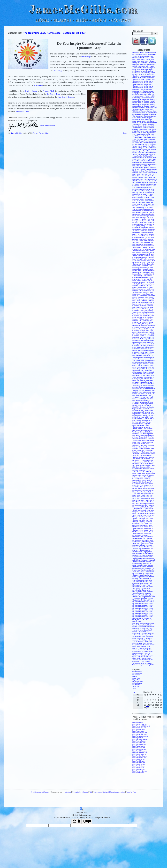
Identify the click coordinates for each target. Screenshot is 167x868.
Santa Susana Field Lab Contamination (144, 113)
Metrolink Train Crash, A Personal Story (144, 173)
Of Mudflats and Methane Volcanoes (144, 163)
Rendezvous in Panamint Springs (143, 71)
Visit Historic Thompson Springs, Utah (144, 111)
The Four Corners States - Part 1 (143, 534)
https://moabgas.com (139, 759)
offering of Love (22, 112)
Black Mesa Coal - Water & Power (143, 232)
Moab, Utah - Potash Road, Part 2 (143, 495)
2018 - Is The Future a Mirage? (142, 118)
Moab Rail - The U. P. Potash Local (143, 376)
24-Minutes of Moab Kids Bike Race (143, 384)
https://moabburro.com (139, 758)
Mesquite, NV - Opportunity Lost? (143, 321)
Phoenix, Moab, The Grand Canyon (143, 489)
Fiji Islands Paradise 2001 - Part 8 (143, 605)
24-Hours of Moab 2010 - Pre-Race (143, 440)
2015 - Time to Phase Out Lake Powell (144, 159)
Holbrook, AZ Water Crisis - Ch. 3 (143, 417)
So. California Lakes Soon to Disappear (145, 183)
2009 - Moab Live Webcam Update (143, 494)
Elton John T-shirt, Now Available (143, 537)
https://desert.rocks (138, 731)
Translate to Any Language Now (142, 552)
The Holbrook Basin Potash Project (143, 251)
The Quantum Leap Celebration (142, 663)
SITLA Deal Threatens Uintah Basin (143, 499)
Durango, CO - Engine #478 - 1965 (143, 219)
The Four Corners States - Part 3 (143, 530)
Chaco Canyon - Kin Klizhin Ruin (142, 365)
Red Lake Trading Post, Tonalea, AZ (144, 223)
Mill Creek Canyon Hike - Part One (143, 505)
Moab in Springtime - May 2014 (142, 196)
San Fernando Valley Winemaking (143, 637)
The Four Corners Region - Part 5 (143, 81)
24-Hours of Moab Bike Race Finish (143, 547)
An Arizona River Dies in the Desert (143, 231)
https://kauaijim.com (139, 746)
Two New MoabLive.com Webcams (143, 457)
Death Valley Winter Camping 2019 (143, 98)
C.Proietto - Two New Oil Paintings (143, 346)
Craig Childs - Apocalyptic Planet (142, 287)
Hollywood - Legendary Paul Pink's (143, 341)
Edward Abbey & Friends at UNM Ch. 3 (144, 103)
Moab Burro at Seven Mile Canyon (143, 213)
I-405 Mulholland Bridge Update (142, 354)
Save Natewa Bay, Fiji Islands (142, 618)
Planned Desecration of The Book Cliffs (144, 108)
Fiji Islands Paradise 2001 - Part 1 (143, 617)
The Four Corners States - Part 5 (143, 527)
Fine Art (135, 676)
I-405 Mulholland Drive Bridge (142, 405)
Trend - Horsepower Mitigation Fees (143, 216)
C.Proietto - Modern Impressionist (143, 404)
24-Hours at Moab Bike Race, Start (143, 549)
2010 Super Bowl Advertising (141, 467)
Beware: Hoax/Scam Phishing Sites (143, 351)
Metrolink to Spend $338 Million (142, 166)
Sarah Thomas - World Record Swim (144, 136)
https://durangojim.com (139, 734)
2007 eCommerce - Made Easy (142, 642)
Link (47, 133)
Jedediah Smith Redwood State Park (144, 560)
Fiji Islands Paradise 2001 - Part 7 (143, 607)
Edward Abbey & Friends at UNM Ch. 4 (144, 101)
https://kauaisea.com (139, 748)
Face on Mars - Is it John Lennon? (143, 304)
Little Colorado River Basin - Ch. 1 (143, 420)
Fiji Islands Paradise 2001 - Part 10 (143, 602)
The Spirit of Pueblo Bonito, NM (142, 575)
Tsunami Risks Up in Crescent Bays (143, 312)
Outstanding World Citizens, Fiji (142, 583)
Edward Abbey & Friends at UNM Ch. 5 (144, 99)
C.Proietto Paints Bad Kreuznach (143, 277)
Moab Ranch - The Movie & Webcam (144, 452)
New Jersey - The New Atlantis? (142, 279)
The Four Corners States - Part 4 (143, 528)
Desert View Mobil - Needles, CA (143, 412)
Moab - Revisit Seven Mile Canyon (143, 252)
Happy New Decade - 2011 (141, 444)
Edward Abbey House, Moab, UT (143, 480)
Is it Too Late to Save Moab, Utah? (143, 191)
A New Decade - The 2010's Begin (143, 472)
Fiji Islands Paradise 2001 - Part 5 (143, 610)
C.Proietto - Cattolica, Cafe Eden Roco (144, 184)
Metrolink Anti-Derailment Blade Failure (144, 164)
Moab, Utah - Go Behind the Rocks (143, 301)
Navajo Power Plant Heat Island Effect (144, 161)
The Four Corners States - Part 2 (143, 532)
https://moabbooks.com (140, 756)
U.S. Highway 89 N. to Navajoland (143, 484)
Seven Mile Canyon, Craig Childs (143, 543)
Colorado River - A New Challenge (143, 490)
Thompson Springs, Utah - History (143, 109)
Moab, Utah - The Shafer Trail (142, 492)
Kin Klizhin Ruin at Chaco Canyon (143, 573)
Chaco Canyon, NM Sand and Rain (143, 577)
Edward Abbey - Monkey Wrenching (143, 271)
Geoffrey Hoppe (31, 91)
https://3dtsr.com (137, 723)
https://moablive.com (139, 763)
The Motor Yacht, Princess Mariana (143, 558)
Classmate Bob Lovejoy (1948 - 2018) (144, 114)
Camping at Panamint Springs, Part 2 (144, 93)
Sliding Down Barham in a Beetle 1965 (144, 63)
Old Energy (57, 71)
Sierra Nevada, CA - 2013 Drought (143, 247)
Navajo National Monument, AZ (142, 564)
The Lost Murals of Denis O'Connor (143, 600)
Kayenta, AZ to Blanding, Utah (142, 482)
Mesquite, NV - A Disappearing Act (143, 291)
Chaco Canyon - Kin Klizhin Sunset (143, 364)
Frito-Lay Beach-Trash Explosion (142, 592)
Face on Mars (137, 622)
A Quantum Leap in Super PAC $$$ (143, 352)
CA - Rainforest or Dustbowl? (141, 479)
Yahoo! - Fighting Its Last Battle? (142, 625)
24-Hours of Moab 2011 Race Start (143, 387)
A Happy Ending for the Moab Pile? (143, 509)
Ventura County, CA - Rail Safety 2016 (144, 148)
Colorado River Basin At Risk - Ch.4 (143, 415)
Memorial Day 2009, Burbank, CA (143, 507)
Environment (136, 675)
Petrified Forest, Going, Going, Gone (144, 392)
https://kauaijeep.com (139, 744)
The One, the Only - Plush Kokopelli (143, 171)
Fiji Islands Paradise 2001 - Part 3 (143, 613)
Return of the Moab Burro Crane (142, 119)
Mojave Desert (137, 680)
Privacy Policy (77, 792)
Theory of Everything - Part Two (142, 520)
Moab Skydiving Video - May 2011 (143, 356)
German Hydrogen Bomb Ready (142, 630)
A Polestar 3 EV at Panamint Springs (144, 68)
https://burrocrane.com (139, 728)
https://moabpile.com (139, 764)
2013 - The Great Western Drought (143, 234)
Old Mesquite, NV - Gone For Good (143, 198)
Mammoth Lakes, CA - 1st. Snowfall (143, 289)
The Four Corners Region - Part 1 (143, 88)
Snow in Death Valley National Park (143, 78)
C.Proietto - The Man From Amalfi (143, 397)
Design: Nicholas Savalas (111, 792)
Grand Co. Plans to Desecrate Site (143, 201)
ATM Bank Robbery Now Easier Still (143, 361)
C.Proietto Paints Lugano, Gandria (143, 257)
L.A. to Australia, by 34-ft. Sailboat (143, 317)
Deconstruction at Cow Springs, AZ (143, 224)
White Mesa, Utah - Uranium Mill (142, 371)
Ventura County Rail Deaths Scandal (144, 154)
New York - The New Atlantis (141, 550)
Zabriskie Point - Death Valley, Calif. (143, 128)
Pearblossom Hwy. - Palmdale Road (144, 326)
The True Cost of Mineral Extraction (143, 264)
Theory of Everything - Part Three (143, 519)
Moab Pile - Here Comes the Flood (143, 435)
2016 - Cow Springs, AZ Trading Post (144, 139)
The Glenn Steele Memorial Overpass (144, 168)
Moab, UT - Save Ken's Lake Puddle (144, 296)
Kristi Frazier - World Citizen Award (143, 246)
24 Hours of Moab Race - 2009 (142, 477)
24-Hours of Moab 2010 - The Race (143, 437)
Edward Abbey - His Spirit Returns (143, 269)
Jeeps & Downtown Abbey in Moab (143, 297)
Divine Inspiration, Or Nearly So (142, 638)
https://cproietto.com (139, 729)
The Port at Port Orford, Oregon (142, 455)
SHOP (81, 20)
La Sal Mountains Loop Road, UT (143, 565)
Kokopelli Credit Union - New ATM (143, 342)
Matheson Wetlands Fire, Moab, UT (143, 545)
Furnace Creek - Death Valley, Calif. (143, 126)
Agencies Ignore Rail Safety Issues (143, 151)
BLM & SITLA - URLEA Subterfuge (143, 193)
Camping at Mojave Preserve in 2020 (144, 96)
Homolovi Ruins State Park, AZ (142, 578)
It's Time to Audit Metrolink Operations (144, 144)
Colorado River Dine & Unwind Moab (144, 261)
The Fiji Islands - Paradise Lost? (142, 620)
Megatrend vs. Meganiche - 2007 (143, 628)
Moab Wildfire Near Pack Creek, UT (143, 500)
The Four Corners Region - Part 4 (143, 83)
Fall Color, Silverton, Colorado (142, 648)
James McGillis (17, 133)
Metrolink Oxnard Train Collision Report (144, 179)
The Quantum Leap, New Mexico (143, 655)
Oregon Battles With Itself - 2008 (142, 557)
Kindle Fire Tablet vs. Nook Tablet (143, 380)
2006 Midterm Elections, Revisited (143, 598)
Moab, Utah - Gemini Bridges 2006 (143, 59)
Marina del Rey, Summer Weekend (143, 553)
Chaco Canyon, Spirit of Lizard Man (143, 367)
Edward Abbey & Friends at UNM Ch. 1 (144, 106)
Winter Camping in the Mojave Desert (144, 133)
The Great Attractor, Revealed (142, 593)
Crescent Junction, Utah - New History (144, 129)
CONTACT (121, 20)
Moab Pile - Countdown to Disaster (143, 407)
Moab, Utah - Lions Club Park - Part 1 (144, 176)
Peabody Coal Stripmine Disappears (144, 229)
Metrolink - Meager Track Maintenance (144, 141)
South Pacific (137, 685)
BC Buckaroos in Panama (140, 535)
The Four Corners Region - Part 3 (143, 84)
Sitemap (85, 792)
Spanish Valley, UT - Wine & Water (143, 475)
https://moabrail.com (139, 766)
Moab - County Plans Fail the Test (143, 202)
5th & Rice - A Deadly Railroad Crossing (145, 169)
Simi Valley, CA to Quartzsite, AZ (142, 487)
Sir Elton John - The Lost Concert (143, 587)
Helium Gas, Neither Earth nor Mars (143, 627)
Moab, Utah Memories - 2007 (141, 647)
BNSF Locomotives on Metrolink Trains (144, 158)
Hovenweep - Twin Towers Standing (143, 570)
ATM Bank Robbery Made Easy (142, 582)
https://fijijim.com (138, 738)
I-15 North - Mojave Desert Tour (142, 199)
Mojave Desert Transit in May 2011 (143, 414)
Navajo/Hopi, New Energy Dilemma (143, 228)
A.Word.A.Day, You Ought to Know (143, 635)
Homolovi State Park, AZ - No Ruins (143, 236)
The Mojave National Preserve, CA (143, 562)
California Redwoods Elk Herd (142, 470)
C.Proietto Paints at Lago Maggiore (143, 237)
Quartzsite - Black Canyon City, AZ (143, 485)
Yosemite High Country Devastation (143, 124)
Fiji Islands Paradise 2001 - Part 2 (143, 615)
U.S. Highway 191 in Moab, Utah (142, 379)
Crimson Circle (49, 91)
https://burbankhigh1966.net (141, 726)
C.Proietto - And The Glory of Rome (143, 316)
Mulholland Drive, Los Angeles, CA (143, 337)
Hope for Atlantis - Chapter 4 (141, 424)
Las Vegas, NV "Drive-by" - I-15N (143, 322)
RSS (91, 792)
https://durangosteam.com (140, 736)
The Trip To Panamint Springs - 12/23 (144, 76)
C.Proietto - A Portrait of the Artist (143, 331)
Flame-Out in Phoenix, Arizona (142, 658)
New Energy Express (66, 97)
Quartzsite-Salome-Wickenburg (142, 580)
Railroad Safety (137, 683)
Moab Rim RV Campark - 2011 (142, 401)
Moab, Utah (136, 678)
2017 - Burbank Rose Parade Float (143, 134)
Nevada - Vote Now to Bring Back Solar (144, 153)
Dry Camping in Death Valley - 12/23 (144, 73)
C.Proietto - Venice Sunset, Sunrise (143, 327)
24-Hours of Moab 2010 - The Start (143, 439)
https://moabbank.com (139, 754)
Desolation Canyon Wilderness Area (144, 249)
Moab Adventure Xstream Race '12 (143, 302)
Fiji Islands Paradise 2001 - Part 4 (143, 612)
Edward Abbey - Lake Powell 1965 (143, 272)
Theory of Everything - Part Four (142, 517)
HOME (42, 20)
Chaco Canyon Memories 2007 (142, 657)
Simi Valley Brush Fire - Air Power (143, 242)
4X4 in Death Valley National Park (143, 69)
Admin (100, 792)
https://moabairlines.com (140, 753)
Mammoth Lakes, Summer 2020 (142, 89)
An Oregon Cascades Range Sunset (144, 454)
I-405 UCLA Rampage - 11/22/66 (143, 399)
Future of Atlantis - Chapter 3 (141, 425)
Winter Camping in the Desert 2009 (143, 515)
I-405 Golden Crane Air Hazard (142, 349)
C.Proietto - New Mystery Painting (143, 311)
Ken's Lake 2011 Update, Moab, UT (143, 382)
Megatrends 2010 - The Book (141, 653)
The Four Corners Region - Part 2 (143, 86)
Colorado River (137, 672)
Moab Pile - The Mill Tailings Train (143, 434)
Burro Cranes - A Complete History (143, 211)
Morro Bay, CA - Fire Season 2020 (143, 91)
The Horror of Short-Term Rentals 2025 (144, 53)
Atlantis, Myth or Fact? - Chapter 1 (143, 429)
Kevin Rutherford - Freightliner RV (143, 430)
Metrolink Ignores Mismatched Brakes (144, 149)
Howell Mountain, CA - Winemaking (143, 282)
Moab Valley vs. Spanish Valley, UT (143, 299)
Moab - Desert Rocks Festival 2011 (143, 121)
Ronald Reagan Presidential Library (143, 362)
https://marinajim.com (139, 749)
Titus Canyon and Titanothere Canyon (144, 116)
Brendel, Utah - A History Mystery (143, 309)
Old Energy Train (53, 94)
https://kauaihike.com (139, 743)
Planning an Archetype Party (141, 585)
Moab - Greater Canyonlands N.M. (143, 254)
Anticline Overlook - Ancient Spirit (143, 359)
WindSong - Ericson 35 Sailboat (142, 432)
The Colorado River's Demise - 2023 (144, 79)
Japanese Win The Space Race (142, 640)
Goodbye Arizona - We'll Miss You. (143, 462)
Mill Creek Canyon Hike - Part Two (143, 504)
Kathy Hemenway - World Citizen (143, 410)
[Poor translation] (87, 821)
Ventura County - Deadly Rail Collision (144, 146)
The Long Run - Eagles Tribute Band (144, 390)
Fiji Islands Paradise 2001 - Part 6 (143, 608)
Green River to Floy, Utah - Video (143, 450)
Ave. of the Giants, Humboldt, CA (143, 459)
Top (135, 792)
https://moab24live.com (140, 751)
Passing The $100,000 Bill (140, 632)
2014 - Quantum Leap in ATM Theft (143, 204)
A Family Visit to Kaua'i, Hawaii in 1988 (144, 138)
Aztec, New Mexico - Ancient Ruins (143, 572)
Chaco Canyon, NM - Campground (143, 369)
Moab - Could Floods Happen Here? (144, 474)
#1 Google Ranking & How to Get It (143, 344)
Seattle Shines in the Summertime (143, 555)
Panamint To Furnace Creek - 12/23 (143, 74)
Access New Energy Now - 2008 (142, 525)
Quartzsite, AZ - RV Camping (141, 662)
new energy (86, 56)
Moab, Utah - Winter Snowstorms (143, 442)
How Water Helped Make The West (143, 623)
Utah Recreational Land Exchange (143, 209)
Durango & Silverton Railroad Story (143, 189)
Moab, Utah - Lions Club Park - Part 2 (144, 174)
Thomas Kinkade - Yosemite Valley (143, 256)
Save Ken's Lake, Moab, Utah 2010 (143, 445)
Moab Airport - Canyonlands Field (143, 294)
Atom (95, 792)
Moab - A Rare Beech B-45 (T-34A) (143, 281)
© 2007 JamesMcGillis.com (40, 792)
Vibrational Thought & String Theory (143, 595)
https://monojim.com (139, 769)
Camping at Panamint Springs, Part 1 (144, 94)
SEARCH (62, 20)
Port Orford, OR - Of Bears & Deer (143, 460)
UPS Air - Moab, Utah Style (141, 447)
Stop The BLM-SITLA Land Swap (143, 208)
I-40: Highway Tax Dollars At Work (143, 244)
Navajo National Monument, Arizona (144, 645)
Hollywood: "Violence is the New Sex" (144, 186)
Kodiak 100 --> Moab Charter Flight (143, 262)
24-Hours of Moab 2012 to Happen (143, 329)
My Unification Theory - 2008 (141, 590)
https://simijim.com (138, 773)
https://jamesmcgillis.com (140, 739)
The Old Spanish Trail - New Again (143, 510)
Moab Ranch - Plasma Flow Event (143, 502)
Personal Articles (138, 682)
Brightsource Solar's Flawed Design (143, 214)
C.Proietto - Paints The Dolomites (143, 306)
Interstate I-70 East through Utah (142, 319)
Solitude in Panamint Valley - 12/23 (143, 66)
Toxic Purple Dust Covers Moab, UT (143, 377)
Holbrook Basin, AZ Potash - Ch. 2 (143, 419)
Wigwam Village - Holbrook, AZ (142, 409)
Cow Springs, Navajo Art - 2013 (142, 226)
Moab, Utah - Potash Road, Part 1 (143, 497)
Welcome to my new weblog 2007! (143, 665)
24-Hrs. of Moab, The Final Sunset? (143, 386)
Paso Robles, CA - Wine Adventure (143, 259)
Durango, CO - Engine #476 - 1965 (143, 221)
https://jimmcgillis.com (139, 741)
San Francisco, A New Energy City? (143, 542)
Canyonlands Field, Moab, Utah (142, 524)
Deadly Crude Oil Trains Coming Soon (144, 178)
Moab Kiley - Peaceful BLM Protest (143, 206)
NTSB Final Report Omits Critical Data (144, 131)
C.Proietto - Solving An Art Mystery (143, 336)
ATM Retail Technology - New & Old (143, 334)
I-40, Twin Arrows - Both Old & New (143, 241)
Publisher (129, 792)
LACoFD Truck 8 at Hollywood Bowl (143, 347)
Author (123, 792)
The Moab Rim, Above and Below (143, 567)
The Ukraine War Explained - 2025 (143, 58)
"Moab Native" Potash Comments (143, 314)
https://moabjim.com (139, 761)
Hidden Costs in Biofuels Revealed (143, 372)
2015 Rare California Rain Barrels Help (144, 181)
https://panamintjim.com (140, 771)
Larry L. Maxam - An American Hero (143, 513)
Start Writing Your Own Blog (141, 588)
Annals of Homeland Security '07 (142, 660)
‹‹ (134, 692)
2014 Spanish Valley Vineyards (142, 188)
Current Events (38, 133)
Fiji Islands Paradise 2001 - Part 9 (143, 603)
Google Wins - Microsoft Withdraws (143, 633)
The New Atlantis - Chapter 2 (141, 427)
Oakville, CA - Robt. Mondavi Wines (143, 284)
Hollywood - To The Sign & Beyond (143, 339)
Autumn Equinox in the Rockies (142, 650)
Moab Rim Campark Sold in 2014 (143, 217)
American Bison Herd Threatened (143, 239)
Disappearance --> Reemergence (143, 267)
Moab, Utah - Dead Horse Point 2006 (144, 61)
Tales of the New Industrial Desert (143, 56)
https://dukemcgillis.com (140, 733)
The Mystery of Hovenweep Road (143, 292)
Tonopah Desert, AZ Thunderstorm (143, 357)
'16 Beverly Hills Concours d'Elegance (144, 143)
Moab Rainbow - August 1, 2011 (142, 395)
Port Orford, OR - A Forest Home (142, 464)
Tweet (125, 133)
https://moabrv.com (138, 768)
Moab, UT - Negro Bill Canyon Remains (145, 123)
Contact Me (67, 792)
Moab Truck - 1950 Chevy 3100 (142, 266)
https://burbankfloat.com (140, 724)
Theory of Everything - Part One (142, 522)
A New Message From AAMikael (142, 276)
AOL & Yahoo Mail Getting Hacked (143, 332)
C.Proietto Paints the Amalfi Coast (143, 402)
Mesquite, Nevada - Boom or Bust (143, 512)
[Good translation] (76, 821)
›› (160, 692)
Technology (136, 686)
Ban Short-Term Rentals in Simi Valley (144, 54)
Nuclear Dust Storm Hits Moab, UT (143, 394)
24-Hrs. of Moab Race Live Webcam (144, 389)
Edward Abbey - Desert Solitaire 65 (143, 274)
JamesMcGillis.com (83, 9)
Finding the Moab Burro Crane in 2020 (144, 65)
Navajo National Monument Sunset (143, 469)
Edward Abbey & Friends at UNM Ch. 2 (144, 104)
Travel (134, 688)
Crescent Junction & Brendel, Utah (143, 449)
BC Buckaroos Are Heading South (143, 540)
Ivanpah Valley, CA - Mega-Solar (142, 324)
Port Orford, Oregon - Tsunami (142, 422)
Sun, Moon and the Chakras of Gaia (144, 465)
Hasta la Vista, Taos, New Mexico (143, 652)
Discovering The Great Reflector (142, 643)
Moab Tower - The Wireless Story (143, 307)
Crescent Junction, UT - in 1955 (142, 286)
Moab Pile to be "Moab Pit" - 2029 (143, 194)
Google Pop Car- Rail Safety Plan (143, 156)
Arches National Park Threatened (143, 374)
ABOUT (99, 20)
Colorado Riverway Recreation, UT (143, 568)
